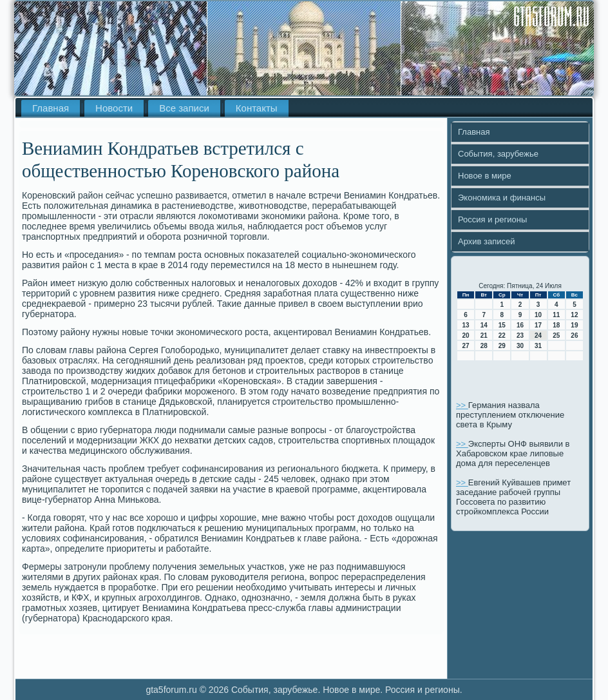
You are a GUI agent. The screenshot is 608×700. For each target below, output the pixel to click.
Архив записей (487, 241)
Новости (114, 108)
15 (502, 325)
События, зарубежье (498, 154)
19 (574, 325)
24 (538, 335)
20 (466, 335)
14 (484, 325)
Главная (51, 108)
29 (502, 346)
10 (538, 315)
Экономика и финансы (502, 198)
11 (556, 315)
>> (462, 405)
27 (466, 346)
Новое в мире (485, 176)
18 (556, 325)
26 (574, 335)
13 (466, 325)
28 (484, 346)
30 (520, 346)
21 (484, 335)
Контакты (257, 108)
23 (520, 335)
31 (538, 346)
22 (502, 335)
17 (538, 325)
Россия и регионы (492, 219)
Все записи (184, 108)
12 (574, 315)
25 (556, 335)
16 (520, 325)
